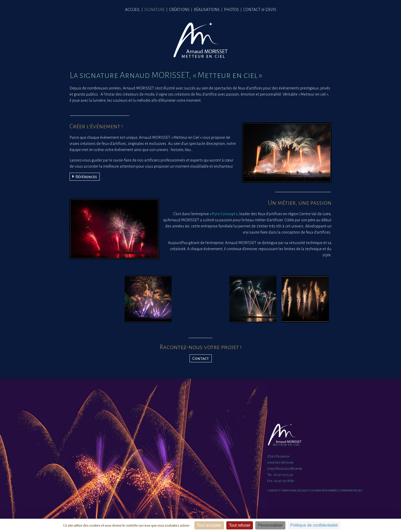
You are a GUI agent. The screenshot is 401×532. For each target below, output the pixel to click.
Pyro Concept (224, 214)
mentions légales (295, 490)
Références (85, 177)
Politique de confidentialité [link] (314, 525)
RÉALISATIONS (207, 10)
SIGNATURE (154, 10)
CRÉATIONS (179, 10)
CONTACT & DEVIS (260, 10)
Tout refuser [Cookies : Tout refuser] (240, 525)
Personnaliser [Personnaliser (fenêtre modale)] (270, 525)
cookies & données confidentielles (336, 490)
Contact (201, 358)
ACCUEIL (132, 10)
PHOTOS (231, 10)
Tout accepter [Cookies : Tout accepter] (209, 525)
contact (274, 490)
